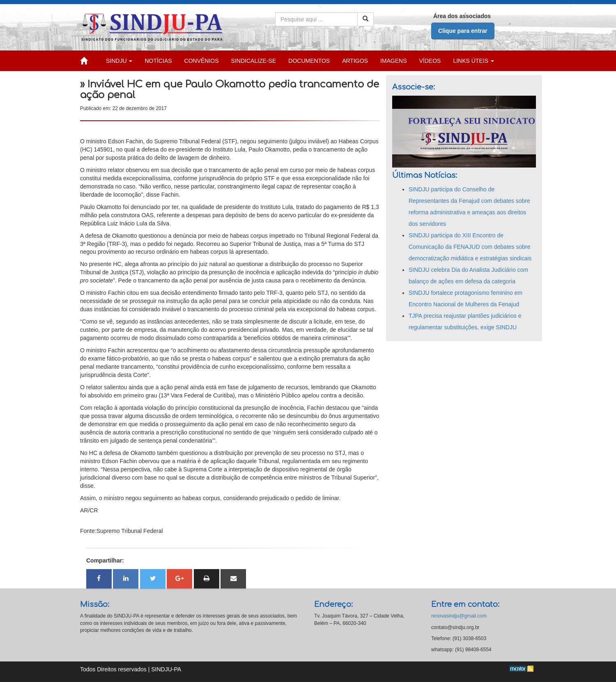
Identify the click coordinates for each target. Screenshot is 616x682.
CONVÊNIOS (202, 61)
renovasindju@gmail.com (459, 616)
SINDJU (119, 61)
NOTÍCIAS (158, 61)
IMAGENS (394, 61)
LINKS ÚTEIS (473, 61)
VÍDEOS (430, 61)
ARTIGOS (355, 61)
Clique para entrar (463, 31)
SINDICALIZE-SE (254, 61)
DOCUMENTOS (309, 61)
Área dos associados (462, 16)
